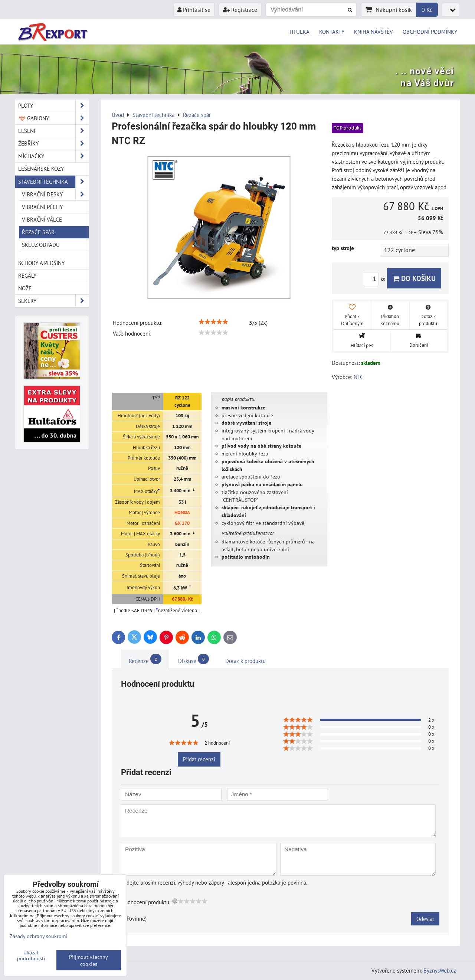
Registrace (240, 10)
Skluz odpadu (41, 245)
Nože (25, 288)
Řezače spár (38, 232)
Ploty (53, 106)
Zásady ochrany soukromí (38, 936)
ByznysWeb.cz (440, 970)
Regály (27, 275)
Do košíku (414, 278)
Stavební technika (53, 182)
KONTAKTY (332, 32)
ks (375, 279)
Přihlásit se (194, 10)
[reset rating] (175, 901)
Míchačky (53, 156)
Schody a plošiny (41, 263)
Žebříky (53, 143)
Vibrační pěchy (42, 207)
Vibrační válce (42, 219)
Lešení (53, 131)
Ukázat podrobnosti (31, 955)
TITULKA (299, 32)
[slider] (213, 322)
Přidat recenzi (199, 759)
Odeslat (425, 919)
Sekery (53, 301)
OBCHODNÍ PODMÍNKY (430, 32)
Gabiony (53, 118)
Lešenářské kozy (41, 169)
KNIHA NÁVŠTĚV (374, 32)
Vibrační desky (55, 194)
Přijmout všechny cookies (89, 960)
